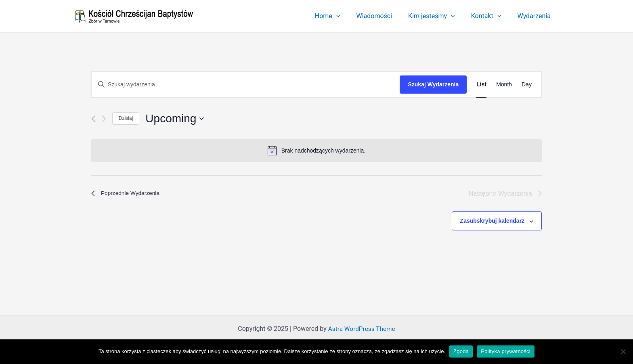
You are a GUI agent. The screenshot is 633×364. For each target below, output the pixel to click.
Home (342, 16)
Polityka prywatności (506, 351)
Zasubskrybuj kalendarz (493, 221)
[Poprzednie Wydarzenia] (93, 119)
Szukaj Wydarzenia (433, 84)
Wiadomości (385, 16)
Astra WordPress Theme (362, 329)
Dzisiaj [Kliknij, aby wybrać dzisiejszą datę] (126, 118)
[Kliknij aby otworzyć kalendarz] (175, 119)
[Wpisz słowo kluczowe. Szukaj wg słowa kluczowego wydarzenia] (246, 85)
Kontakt (491, 16)
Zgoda (461, 351)
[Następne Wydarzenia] (104, 119)
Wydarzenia (536, 16)
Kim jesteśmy (440, 16)
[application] (351, 16)
